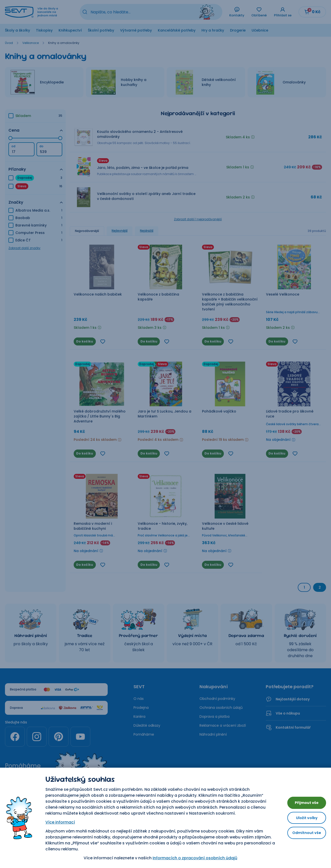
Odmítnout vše (304, 835)
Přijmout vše (304, 801)
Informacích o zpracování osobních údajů (192, 858)
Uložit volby (304, 818)
